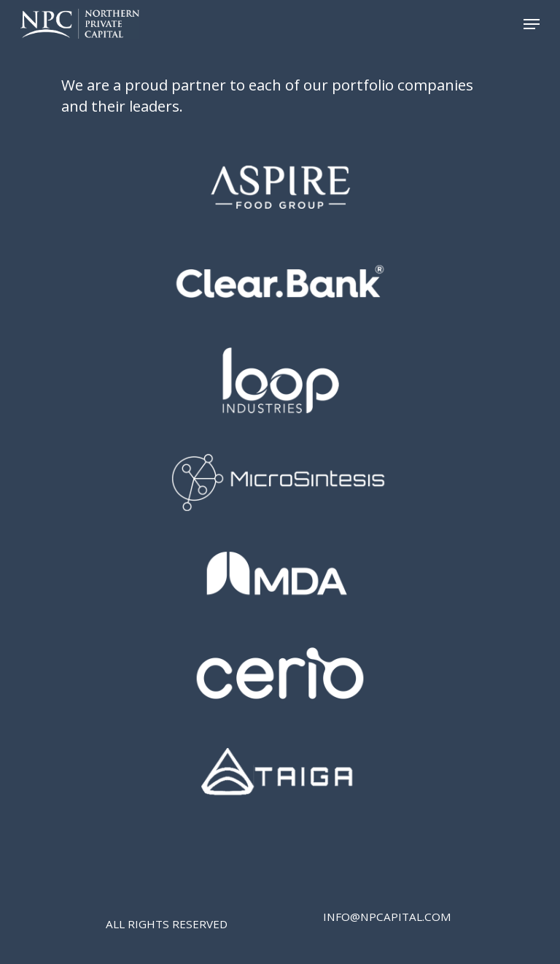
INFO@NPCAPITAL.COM (387, 917)
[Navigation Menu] (532, 24)
